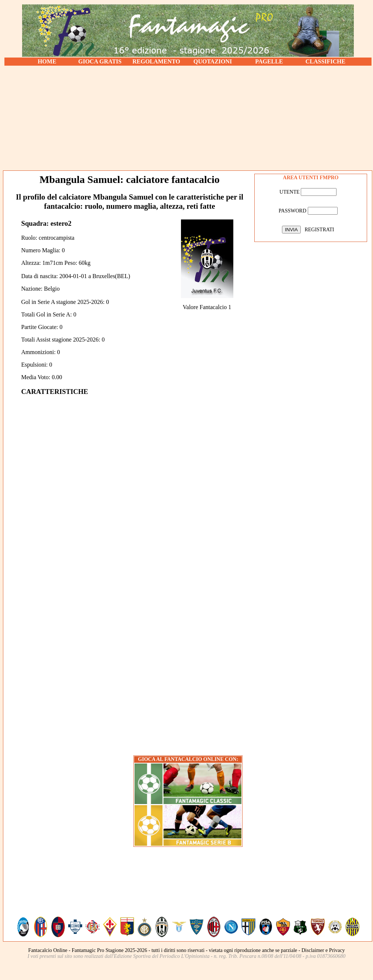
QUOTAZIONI (213, 61)
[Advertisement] (188, 118)
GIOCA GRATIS (100, 61)
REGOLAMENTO (156, 61)
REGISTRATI (319, 230)
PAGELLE (269, 61)
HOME (47, 61)
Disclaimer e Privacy (323, 950)
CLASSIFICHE (325, 61)
